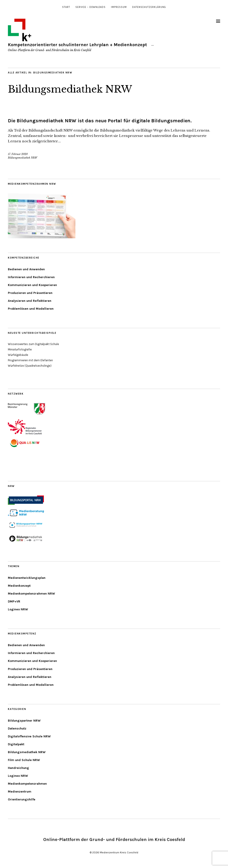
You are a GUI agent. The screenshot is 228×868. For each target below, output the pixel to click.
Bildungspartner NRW (24, 721)
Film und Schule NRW (24, 760)
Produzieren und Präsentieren (30, 293)
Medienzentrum (20, 792)
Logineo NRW (18, 609)
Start (66, 7)
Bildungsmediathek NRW (70, 89)
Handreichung (18, 768)
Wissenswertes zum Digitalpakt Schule (33, 344)
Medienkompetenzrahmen (27, 784)
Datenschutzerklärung (149, 7)
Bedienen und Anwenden (26, 269)
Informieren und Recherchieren (31, 277)
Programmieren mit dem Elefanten (30, 360)
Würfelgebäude (18, 355)
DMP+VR (14, 601)
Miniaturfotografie (20, 349)
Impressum (119, 7)
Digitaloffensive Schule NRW (29, 736)
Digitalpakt (16, 744)
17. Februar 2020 (18, 154)
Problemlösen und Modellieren (31, 309)
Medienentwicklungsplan (27, 578)
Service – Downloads (90, 7)
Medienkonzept (19, 586)
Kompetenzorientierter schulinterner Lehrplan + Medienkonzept (77, 45)
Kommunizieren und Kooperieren (32, 285)
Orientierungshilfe (22, 799)
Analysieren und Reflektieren (30, 301)
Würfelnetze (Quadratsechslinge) (30, 366)
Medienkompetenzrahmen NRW (31, 594)
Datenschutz (17, 728)
